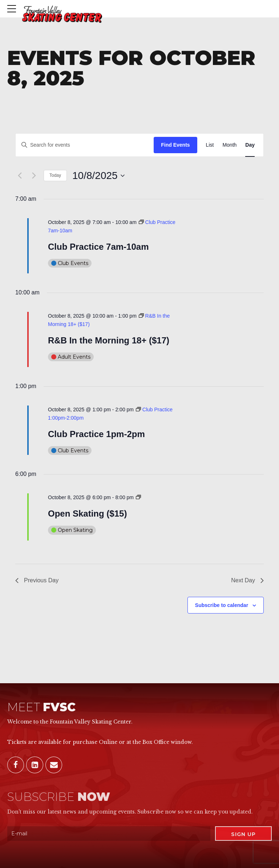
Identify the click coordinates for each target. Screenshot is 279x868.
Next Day (247, 580)
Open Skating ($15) (87, 514)
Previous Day (37, 580)
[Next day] (34, 176)
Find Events (175, 145)
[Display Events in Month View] (229, 145)
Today (55, 175)
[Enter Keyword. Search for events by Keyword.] (85, 145)
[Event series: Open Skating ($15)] (138, 497)
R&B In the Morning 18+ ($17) (109, 340)
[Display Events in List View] (210, 145)
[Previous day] (20, 176)
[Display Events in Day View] (250, 145)
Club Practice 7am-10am (98, 247)
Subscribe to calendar (222, 605)
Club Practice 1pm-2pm (96, 434)
